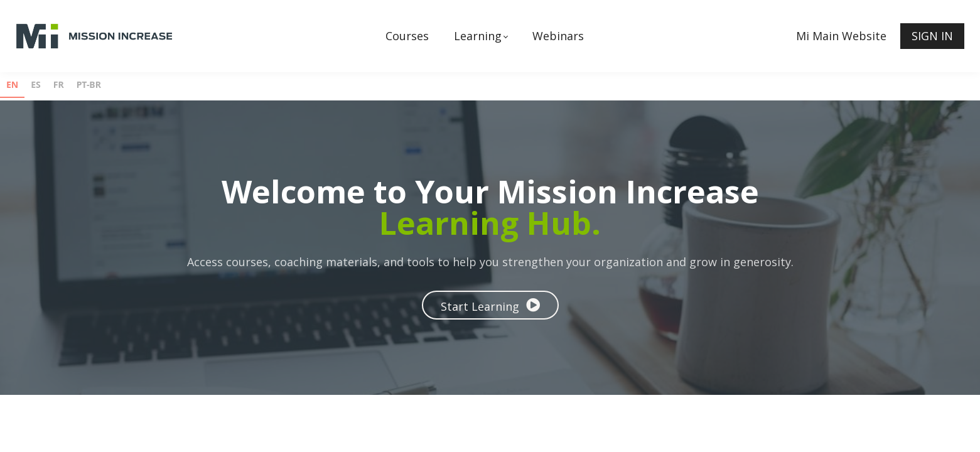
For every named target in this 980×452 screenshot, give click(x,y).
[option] (36, 86)
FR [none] (59, 84)
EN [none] (12, 84)
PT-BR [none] (89, 84)
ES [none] (36, 84)
